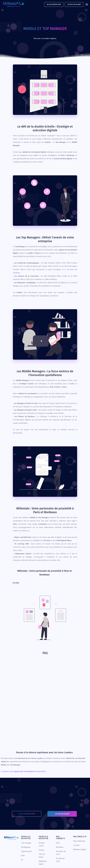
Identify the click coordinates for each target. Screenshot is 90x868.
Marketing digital (43, 863)
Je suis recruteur (54, 4)
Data (23, 856)
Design (41, 850)
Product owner (42, 844)
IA (22, 860)
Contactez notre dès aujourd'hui (23, 771)
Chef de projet (42, 856)
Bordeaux (60, 847)
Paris (58, 843)
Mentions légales (80, 849)
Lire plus (16, 583)
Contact (76, 845)
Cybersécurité (26, 851)
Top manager (26, 843)
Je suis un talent (74, 4)
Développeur (26, 847)
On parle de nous (60, 860)
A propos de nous (61, 853)
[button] (87, 4)
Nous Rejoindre (79, 841)
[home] (13, 4)
